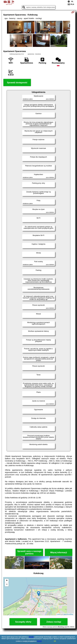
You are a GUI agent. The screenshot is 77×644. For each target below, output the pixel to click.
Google (31, 637)
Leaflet (59, 614)
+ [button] (7, 581)
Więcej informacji (59, 552)
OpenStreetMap (68, 614)
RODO (40, 641)
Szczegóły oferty (23, 622)
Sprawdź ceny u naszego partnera (29, 552)
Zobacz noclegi (54, 622)
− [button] (7, 584)
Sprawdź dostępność (17, 83)
